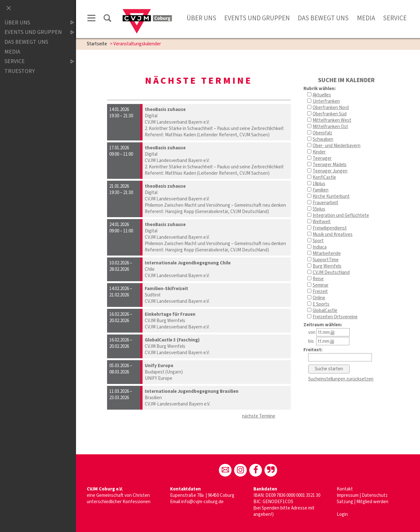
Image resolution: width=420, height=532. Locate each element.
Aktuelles (322, 95)
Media (366, 18)
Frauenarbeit (325, 203)
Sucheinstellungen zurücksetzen (341, 379)
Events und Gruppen (257, 18)
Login (342, 514)
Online (319, 298)
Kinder (319, 152)
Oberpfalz (322, 133)
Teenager (322, 158)
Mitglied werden (372, 502)
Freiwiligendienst (330, 228)
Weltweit (322, 222)
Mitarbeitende (327, 253)
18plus (319, 184)
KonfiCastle (324, 177)
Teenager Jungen (330, 171)
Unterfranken (326, 101)
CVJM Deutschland (331, 272)
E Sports (321, 304)
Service (395, 18)
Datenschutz (375, 495)
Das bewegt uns (323, 18)
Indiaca (320, 247)
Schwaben (323, 139)
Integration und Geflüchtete (341, 215)
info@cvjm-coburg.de (202, 502)
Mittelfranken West (332, 120)
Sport (318, 241)
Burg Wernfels (327, 266)
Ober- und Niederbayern (337, 146)
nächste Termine (259, 416)
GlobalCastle (325, 311)
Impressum (348, 495)
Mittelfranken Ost (330, 127)
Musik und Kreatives (333, 234)
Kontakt (345, 489)
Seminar (321, 285)
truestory (20, 71)
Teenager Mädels (330, 165)
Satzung (345, 502)
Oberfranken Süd (330, 114)
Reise (318, 279)
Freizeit (320, 292)
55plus (319, 209)
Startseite (97, 44)
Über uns (201, 18)
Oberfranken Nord (331, 108)
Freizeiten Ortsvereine (335, 317)
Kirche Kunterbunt (331, 196)
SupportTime (326, 260)
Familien (321, 190)
